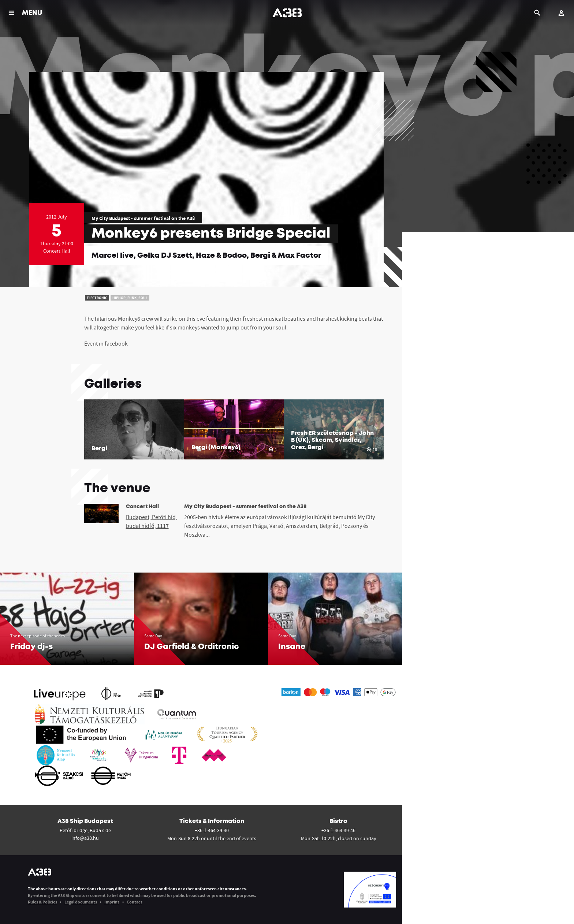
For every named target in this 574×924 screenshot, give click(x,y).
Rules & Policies (42, 902)
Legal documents (81, 902)
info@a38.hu (85, 838)
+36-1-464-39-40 (212, 830)
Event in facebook (106, 343)
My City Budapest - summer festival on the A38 (143, 218)
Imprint (112, 902)
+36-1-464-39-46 (338, 830)
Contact (135, 902)
